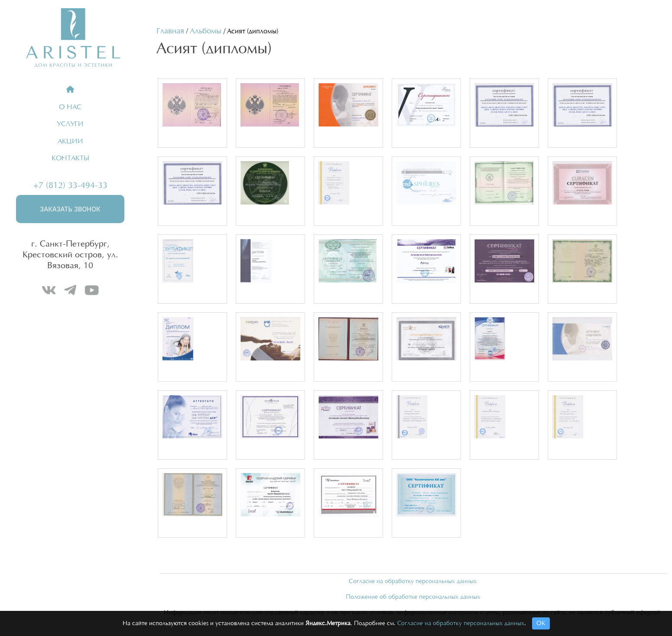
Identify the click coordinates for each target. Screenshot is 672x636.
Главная (170, 31)
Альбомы (206, 31)
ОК (541, 623)
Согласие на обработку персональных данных (413, 581)
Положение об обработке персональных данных (413, 597)
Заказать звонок (70, 209)
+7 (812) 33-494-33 (70, 185)
